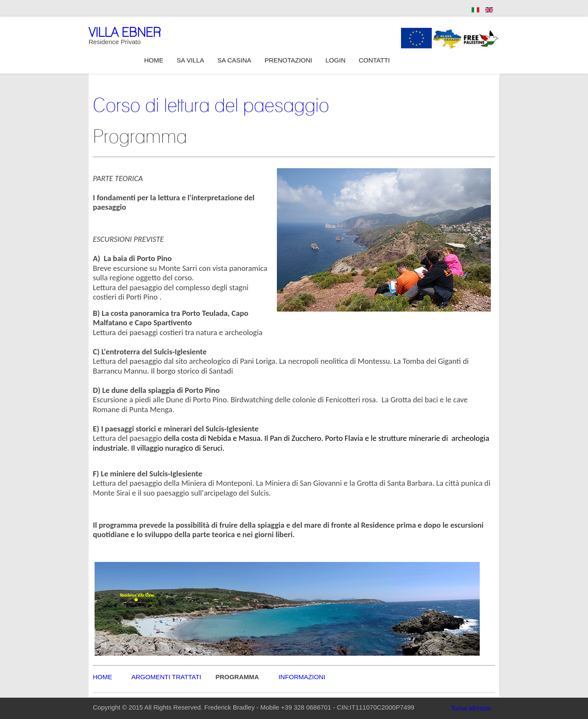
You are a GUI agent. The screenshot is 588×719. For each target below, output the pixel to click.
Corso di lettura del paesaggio (211, 105)
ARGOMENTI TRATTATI (166, 677)
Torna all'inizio (471, 708)
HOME (112, 677)
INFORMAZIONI (302, 677)
